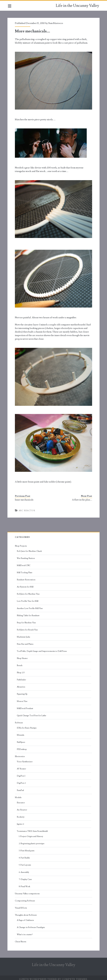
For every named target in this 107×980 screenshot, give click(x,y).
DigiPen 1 (21, 773)
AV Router (22, 766)
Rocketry (21, 814)
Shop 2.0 (21, 670)
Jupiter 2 (21, 821)
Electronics (20, 754)
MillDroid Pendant (25, 706)
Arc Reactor (27, 508)
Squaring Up (22, 691)
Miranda (21, 732)
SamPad (21, 788)
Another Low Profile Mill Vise (30, 606)
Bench (20, 663)
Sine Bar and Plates (25, 641)
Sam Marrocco (56, 23)
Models (18, 795)
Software (19, 720)
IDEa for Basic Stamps (27, 725)
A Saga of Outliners (26, 917)
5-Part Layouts (25, 862)
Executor (21, 800)
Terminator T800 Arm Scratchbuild (33, 828)
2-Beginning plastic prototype (32, 841)
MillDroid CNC (24, 563)
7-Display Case (26, 877)
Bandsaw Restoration (26, 577)
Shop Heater (23, 656)
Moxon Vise (22, 698)
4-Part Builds (25, 855)
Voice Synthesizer (25, 759)
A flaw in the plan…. (82, 497)
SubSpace (21, 739)
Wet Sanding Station (26, 555)
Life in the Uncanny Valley (77, 6)
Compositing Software (25, 898)
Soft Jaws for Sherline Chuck (30, 548)
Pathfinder (22, 677)
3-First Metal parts (27, 848)
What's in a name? (25, 932)
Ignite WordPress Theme (38, 976)
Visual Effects (21, 905)
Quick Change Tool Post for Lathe (32, 713)
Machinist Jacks (24, 634)
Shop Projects (21, 543)
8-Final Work (25, 884)
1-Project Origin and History (31, 834)
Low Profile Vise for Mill (28, 598)
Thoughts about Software (26, 912)
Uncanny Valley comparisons (28, 891)
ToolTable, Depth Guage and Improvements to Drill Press (42, 648)
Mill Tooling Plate (25, 570)
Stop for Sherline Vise (27, 620)
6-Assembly (24, 869)
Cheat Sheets (21, 939)
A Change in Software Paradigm (31, 925)
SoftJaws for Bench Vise (28, 627)
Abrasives (21, 684)
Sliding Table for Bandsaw (28, 613)
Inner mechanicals (24, 497)
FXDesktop (22, 746)
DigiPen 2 (22, 780)
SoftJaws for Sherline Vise (29, 591)
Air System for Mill (25, 584)
